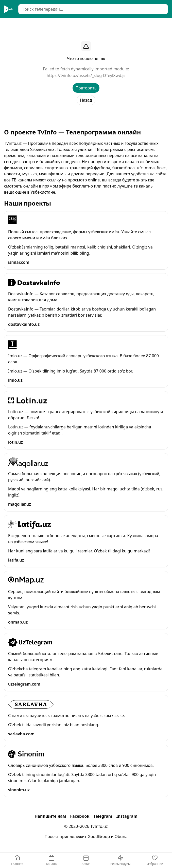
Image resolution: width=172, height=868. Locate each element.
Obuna (121, 836)
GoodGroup (99, 836)
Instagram (127, 816)
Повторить (86, 88)
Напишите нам (50, 816)
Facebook (80, 816)
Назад (86, 100)
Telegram (103, 816)
